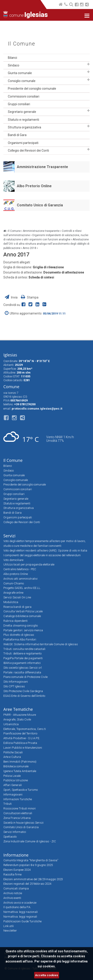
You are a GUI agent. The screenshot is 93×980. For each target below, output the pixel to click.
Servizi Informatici (15, 832)
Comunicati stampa (16, 888)
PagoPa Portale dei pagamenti (23, 658)
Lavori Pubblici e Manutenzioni (23, 748)
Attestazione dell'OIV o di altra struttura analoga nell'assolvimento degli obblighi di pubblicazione (46, 244)
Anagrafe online (13, 593)
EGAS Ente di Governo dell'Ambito (24, 696)
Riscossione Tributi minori (20, 808)
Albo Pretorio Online (34, 186)
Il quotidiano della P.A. (17, 907)
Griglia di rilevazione (48, 267)
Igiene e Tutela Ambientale (20, 771)
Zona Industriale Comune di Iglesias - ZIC (30, 841)
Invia (11, 297)
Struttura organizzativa (24, 127)
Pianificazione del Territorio (20, 733)
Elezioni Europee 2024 (17, 870)
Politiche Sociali (13, 752)
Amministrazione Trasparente (42, 167)
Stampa (30, 297)
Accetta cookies (47, 975)
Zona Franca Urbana (17, 818)
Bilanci (12, 58)
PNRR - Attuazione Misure (20, 715)
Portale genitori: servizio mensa (23, 630)
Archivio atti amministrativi (20, 579)
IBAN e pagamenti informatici (22, 663)
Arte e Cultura (12, 757)
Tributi (8, 804)
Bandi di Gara (17, 135)
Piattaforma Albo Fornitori (20, 639)
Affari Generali (13, 785)
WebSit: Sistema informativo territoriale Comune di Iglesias (41, 644)
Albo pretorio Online (16, 574)
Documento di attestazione (64, 272)
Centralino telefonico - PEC (20, 569)
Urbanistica (11, 724)
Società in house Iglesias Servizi (23, 823)
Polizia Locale (12, 776)
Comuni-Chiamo (14, 583)
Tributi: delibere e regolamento (22, 653)
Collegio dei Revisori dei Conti (28, 150)
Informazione (16, 855)
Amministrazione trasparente (41, 231)
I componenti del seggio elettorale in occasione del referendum (42, 555)
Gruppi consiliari (19, 104)
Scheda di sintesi (41, 277)
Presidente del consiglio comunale (32, 89)
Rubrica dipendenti (15, 621)
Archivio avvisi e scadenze (20, 903)
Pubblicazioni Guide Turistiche (22, 921)
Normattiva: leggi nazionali (21, 912)
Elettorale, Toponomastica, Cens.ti (25, 729)
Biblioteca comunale (16, 766)
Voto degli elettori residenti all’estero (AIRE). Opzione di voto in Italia (45, 550)
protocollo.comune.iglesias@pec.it (37, 409)
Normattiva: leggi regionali (20, 917)
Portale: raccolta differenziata (22, 672)
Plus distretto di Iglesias (19, 635)
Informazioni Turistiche (18, 799)
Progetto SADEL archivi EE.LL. (22, 588)
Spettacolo (10, 837)
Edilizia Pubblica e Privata (20, 743)
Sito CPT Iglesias (14, 686)
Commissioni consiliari (24, 96)
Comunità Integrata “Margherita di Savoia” (31, 860)
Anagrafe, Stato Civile (17, 719)
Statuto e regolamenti (23, 120)
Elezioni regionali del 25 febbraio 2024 (27, 884)
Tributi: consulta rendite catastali (24, 649)
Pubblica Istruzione (16, 780)
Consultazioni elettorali (18, 813)
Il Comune (22, 44)
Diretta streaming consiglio (21, 626)
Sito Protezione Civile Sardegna (23, 691)
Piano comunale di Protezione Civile (25, 677)
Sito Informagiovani (16, 682)
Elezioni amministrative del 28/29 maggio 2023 (33, 879)
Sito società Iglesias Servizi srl (23, 668)
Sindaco (14, 65)
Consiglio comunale (22, 81)
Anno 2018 (29, 248)
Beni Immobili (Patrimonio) (20, 762)
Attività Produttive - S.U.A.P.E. (22, 738)
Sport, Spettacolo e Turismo (21, 790)
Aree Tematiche (18, 709)
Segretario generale (22, 112)
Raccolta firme (12, 874)
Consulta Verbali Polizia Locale (23, 611)
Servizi (9, 536)
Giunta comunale (20, 73)
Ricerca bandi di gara (17, 607)
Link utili (9, 926)
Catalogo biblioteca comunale (22, 616)
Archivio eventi (12, 898)
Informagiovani (13, 794)
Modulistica (11, 602)
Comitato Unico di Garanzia (40, 205)
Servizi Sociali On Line (17, 597)
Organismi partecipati (23, 143)
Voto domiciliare (13, 560)
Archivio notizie (13, 893)
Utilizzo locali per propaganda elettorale (29, 564)
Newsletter (10, 931)
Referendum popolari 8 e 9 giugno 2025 (28, 865)
